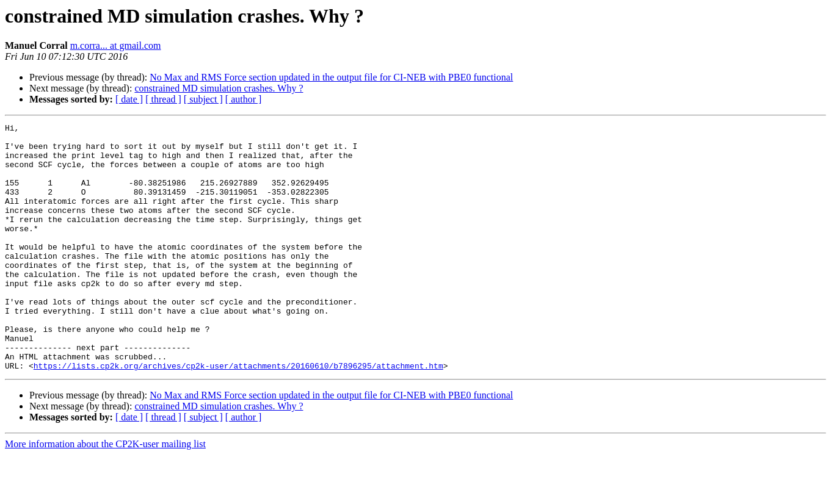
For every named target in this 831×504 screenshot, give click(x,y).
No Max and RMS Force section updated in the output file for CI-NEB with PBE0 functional (331, 77)
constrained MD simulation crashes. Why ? (219, 88)
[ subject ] (203, 99)
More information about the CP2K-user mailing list (105, 493)
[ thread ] (163, 99)
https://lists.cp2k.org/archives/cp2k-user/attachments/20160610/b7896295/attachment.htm (238, 415)
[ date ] (129, 99)
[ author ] (244, 99)
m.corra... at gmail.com (116, 45)
